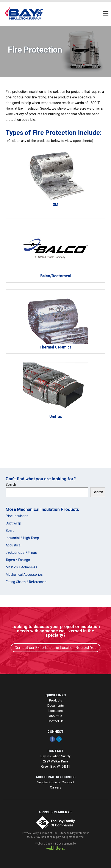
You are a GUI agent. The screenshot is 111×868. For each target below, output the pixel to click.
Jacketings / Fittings (21, 553)
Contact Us (56, 721)
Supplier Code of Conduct (56, 782)
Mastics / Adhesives (21, 567)
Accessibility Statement (75, 833)
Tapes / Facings (18, 560)
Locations (56, 711)
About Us (55, 716)
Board (10, 531)
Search (11, 485)
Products (56, 700)
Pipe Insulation (17, 516)
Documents (56, 706)
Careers (56, 787)
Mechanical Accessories (24, 575)
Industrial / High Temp (22, 538)
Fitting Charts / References (26, 582)
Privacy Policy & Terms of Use (40, 833)
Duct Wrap (13, 523)
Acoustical (13, 545)
